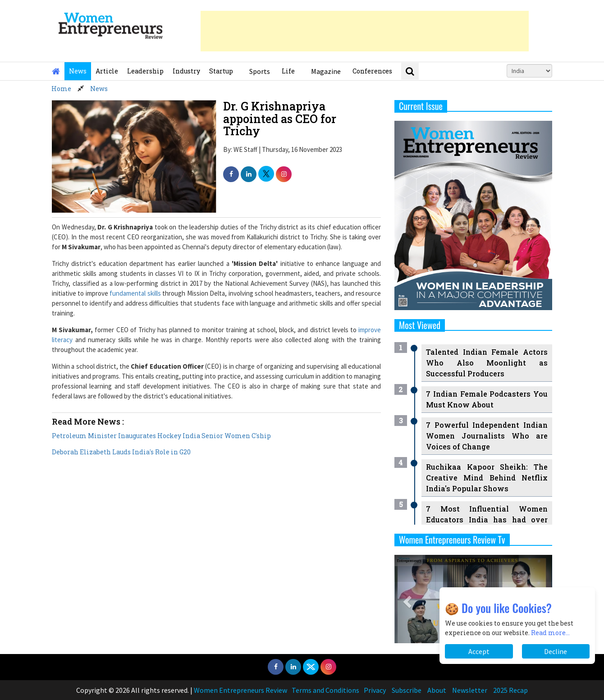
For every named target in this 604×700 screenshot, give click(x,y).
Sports (260, 71)
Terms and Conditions (325, 690)
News (78, 71)
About (437, 690)
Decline (556, 651)
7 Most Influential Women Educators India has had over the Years (487, 519)
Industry (186, 71)
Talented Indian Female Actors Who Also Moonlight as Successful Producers (487, 363)
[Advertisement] (365, 31)
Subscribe (407, 690)
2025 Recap (510, 690)
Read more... (550, 633)
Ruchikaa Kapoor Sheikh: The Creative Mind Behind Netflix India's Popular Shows (487, 478)
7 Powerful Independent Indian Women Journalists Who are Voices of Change (487, 436)
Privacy (375, 690)
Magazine (326, 71)
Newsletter (470, 690)
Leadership (145, 71)
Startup (221, 71)
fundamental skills (135, 293)
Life (288, 71)
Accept (479, 651)
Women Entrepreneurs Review (240, 690)
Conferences (372, 71)
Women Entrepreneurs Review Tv (452, 540)
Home (61, 89)
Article (107, 71)
